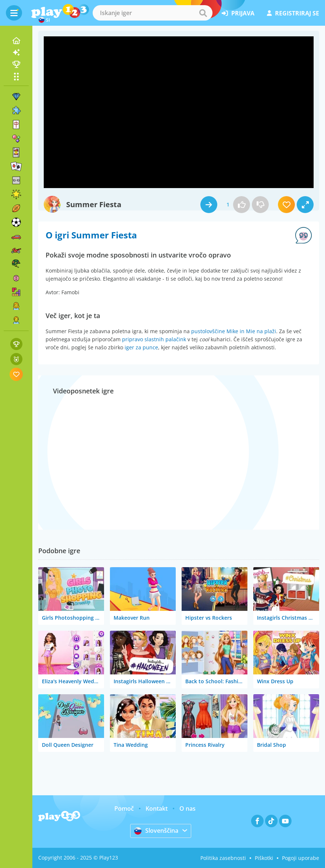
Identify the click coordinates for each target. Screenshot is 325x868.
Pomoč (124, 808)
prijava (238, 13)
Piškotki (264, 858)
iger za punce (141, 347)
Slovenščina (156, 831)
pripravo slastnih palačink (154, 339)
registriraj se (293, 13)
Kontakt (157, 808)
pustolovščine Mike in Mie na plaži (234, 331)
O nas (187, 808)
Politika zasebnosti (223, 858)
